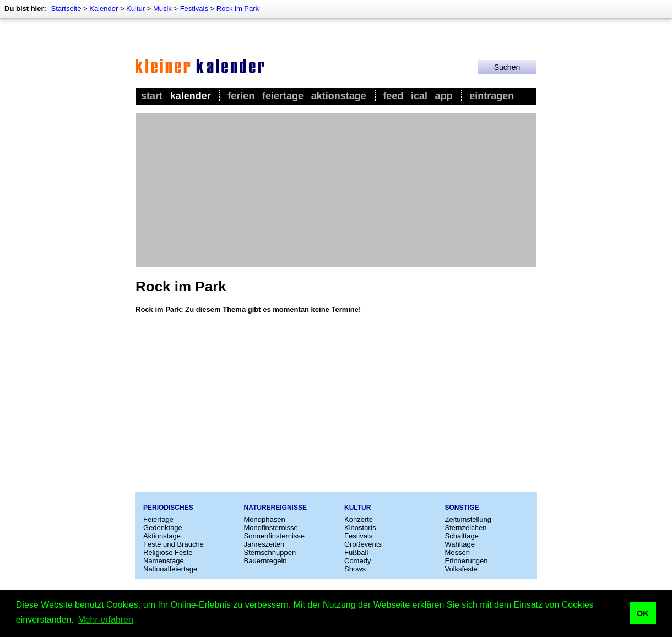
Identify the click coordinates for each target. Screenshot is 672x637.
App (444, 96)
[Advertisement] (336, 190)
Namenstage (164, 561)
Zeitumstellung (468, 519)
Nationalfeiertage (170, 569)
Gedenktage (163, 528)
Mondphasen (265, 519)
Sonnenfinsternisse (275, 536)
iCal (419, 96)
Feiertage (283, 96)
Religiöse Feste (168, 552)
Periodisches (168, 508)
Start (152, 96)
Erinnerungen (467, 561)
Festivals (194, 9)
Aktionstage (339, 96)
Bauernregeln (265, 561)
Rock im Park (238, 9)
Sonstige (462, 508)
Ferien (241, 96)
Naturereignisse (275, 508)
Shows (355, 569)
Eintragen (492, 96)
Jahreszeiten (264, 544)
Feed (393, 96)
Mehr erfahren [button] (105, 620)
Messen (458, 552)
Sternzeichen (466, 528)
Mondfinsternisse (271, 528)
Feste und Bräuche (174, 544)
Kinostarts (360, 528)
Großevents (363, 544)
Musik (162, 9)
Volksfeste (461, 569)
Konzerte (359, 519)
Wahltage (460, 544)
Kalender (104, 9)
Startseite (66, 9)
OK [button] (643, 613)
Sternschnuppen (270, 552)
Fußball (356, 552)
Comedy (357, 561)
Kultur (136, 9)
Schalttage (462, 536)
